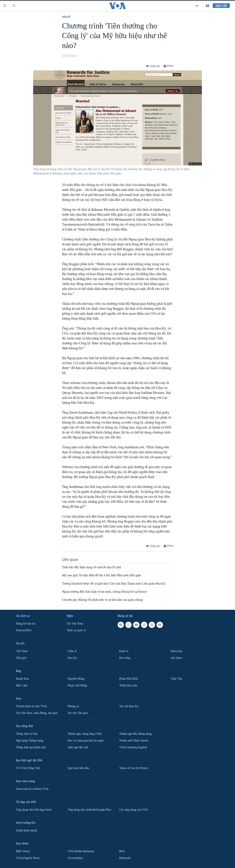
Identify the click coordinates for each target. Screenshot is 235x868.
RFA (122, 851)
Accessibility (75, 858)
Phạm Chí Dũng (77, 685)
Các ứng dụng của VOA (134, 810)
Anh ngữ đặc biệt (78, 747)
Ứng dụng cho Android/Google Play (89, 810)
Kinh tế (124, 651)
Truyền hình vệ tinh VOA (31, 706)
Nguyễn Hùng (76, 679)
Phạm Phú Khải (129, 679)
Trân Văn (176, 679)
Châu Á (72, 651)
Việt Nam (22, 651)
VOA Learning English (133, 747)
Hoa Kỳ (66, 17)
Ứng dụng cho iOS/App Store (34, 810)
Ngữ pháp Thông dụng (30, 740)
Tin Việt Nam (75, 624)
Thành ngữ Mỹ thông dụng (135, 734)
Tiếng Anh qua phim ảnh (31, 747)
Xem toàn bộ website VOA (32, 789)
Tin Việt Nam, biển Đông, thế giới (37, 713)
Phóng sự (73, 706)
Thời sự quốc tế (76, 630)
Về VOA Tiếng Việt (28, 768)
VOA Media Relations (81, 851)
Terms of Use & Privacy (134, 768)
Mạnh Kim (23, 679)
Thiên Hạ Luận (128, 685)
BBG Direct (23, 851)
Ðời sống (125, 658)
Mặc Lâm (22, 685)
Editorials (125, 858)
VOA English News (28, 858)
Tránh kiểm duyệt (27, 830)
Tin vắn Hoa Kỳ (129, 706)
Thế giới (21, 658)
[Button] (153, 66)
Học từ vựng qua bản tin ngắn (86, 740)
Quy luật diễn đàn (78, 768)
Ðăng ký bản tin (26, 624)
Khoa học (177, 651)
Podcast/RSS (24, 630)
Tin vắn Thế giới (78, 713)
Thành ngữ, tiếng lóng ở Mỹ (85, 734)
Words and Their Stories (134, 740)
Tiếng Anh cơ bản (27, 734)
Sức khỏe (176, 658)
